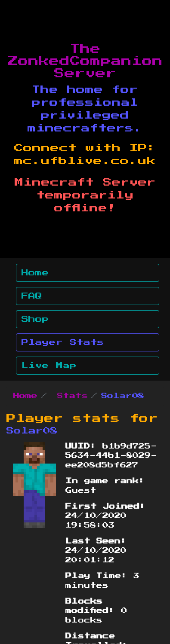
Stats (72, 396)
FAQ (32, 296)
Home (35, 273)
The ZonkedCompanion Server (85, 61)
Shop (35, 319)
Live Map (49, 366)
